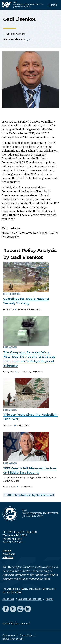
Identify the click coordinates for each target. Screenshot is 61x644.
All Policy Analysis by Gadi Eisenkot (31, 495)
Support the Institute (30, 599)
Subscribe (8, 558)
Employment (9, 635)
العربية (28, 39)
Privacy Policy (27, 635)
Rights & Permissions (13, 639)
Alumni (49, 599)
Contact (7, 551)
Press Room (9, 554)
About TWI (8, 599)
